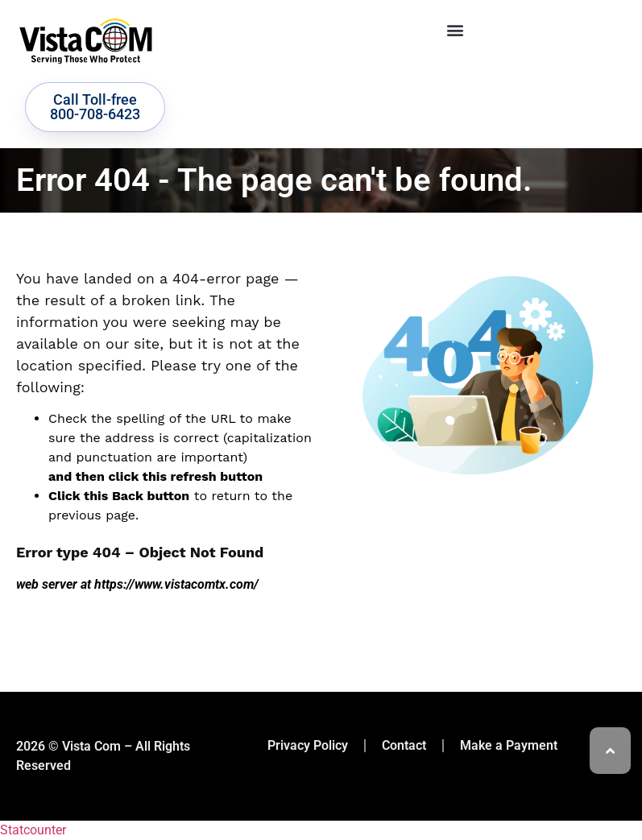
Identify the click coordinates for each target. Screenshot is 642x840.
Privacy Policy (308, 745)
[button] (455, 29)
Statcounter (33, 830)
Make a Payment (509, 745)
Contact (404, 745)
